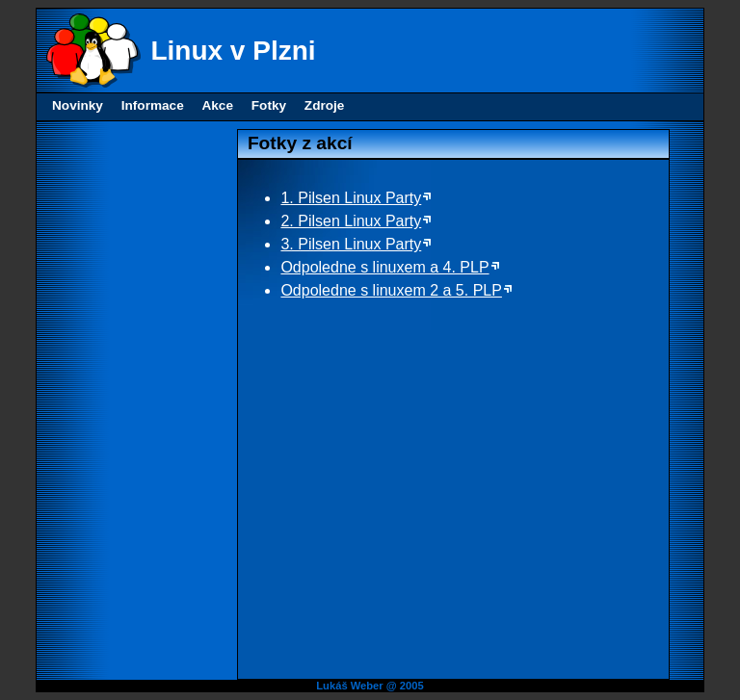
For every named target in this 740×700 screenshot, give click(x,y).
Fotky (269, 105)
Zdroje (325, 105)
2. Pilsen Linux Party (351, 221)
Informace (153, 105)
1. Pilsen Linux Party (351, 198)
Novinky (78, 105)
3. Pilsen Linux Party (351, 244)
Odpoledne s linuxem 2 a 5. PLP (391, 290)
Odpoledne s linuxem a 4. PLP (384, 267)
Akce (217, 105)
